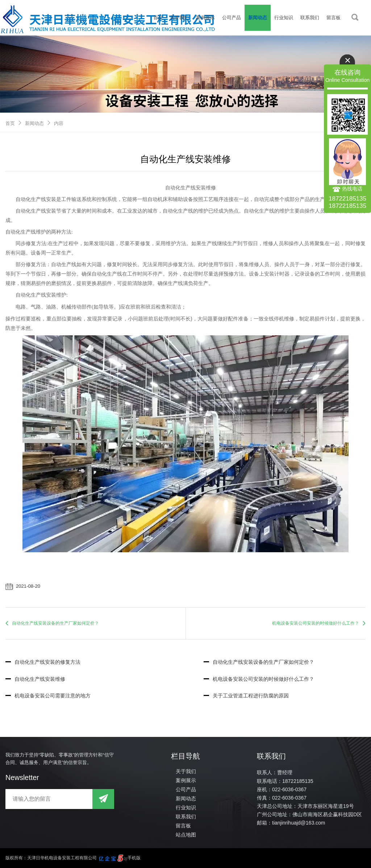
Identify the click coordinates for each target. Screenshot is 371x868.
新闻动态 (258, 18)
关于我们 (179, 18)
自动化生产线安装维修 (35, 679)
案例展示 (205, 18)
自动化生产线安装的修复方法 (43, 662)
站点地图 (186, 835)
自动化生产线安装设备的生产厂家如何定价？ (55, 623)
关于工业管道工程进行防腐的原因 (246, 696)
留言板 (334, 18)
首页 (158, 18)
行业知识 (284, 18)
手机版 (134, 858)
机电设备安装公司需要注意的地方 (48, 696)
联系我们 (310, 18)
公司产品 (232, 18)
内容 (59, 123)
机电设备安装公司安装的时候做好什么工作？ (316, 623)
